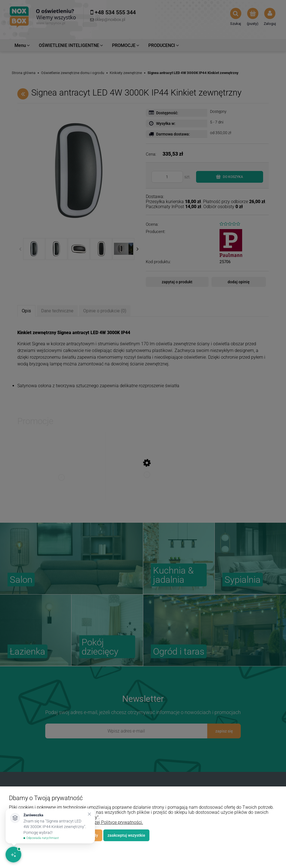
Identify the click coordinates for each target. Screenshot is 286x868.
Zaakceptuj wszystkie (126, 835)
